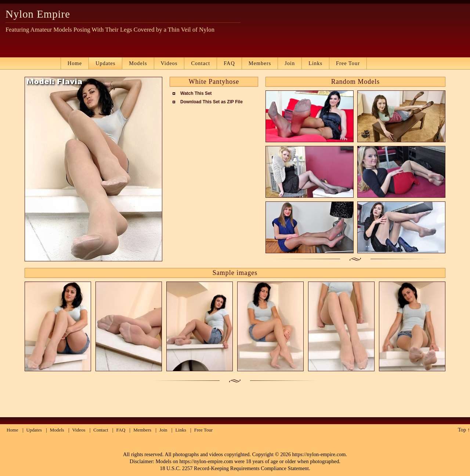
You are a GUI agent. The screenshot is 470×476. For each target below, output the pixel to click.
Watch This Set (196, 93)
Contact (200, 63)
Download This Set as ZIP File (211, 102)
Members (260, 63)
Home (75, 63)
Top (462, 430)
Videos (169, 63)
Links (315, 63)
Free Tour (348, 63)
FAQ (229, 63)
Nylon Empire (38, 14)
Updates (105, 63)
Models (138, 63)
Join (290, 63)
